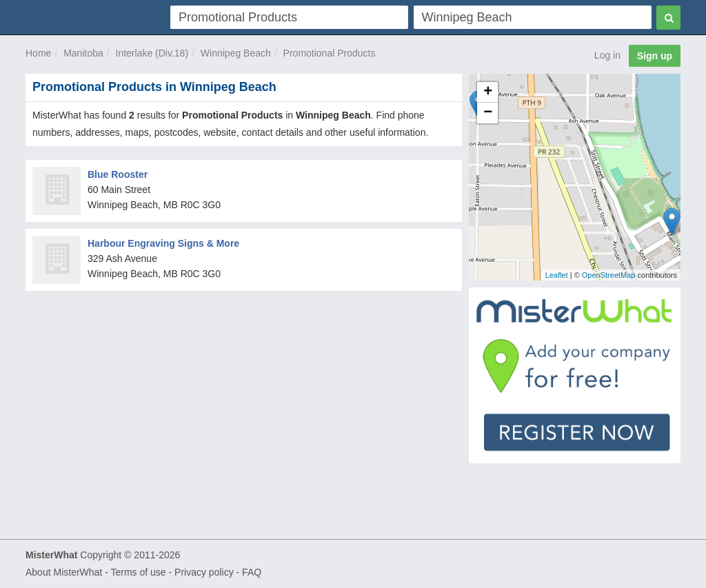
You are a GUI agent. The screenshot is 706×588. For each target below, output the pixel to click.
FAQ (252, 572)
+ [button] (488, 92)
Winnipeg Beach (236, 53)
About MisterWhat (64, 572)
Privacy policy (204, 572)
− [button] (488, 113)
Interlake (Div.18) (152, 53)
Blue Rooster (118, 174)
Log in (607, 55)
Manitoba (83, 53)
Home (38, 53)
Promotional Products (330, 53)
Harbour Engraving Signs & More (163, 243)
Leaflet (557, 275)
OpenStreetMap (609, 275)
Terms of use (138, 572)
